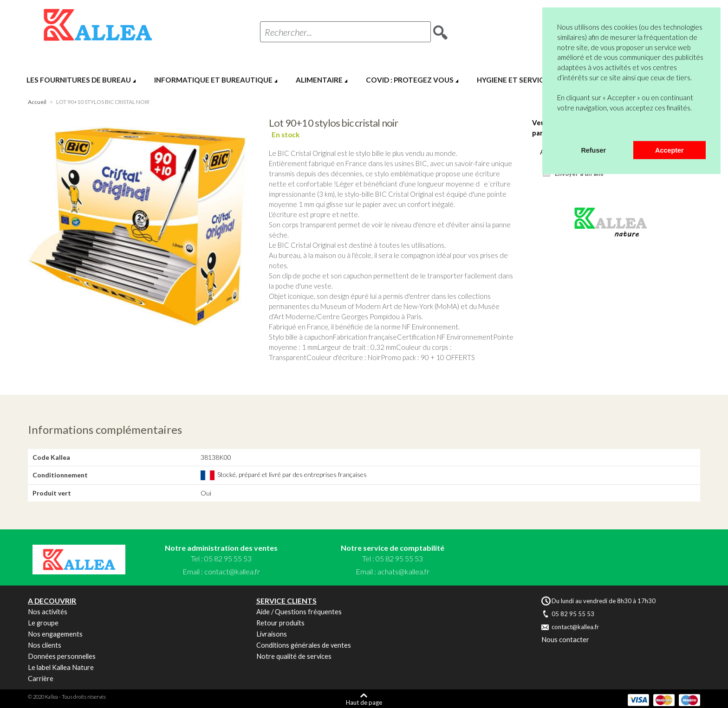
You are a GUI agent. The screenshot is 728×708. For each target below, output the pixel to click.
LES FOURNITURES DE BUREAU (79, 80)
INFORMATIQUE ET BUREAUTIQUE (213, 80)
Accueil (37, 102)
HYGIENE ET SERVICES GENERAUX (535, 80)
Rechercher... (288, 32)
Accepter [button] (669, 150)
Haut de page (364, 702)
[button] (559, 129)
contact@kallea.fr (232, 571)
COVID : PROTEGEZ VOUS (410, 80)
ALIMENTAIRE (319, 80)
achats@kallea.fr (403, 571)
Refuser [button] (593, 150)
